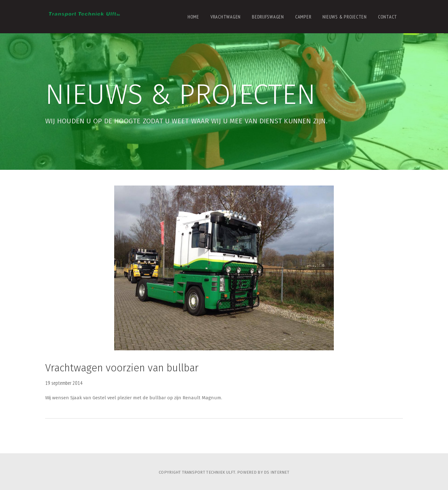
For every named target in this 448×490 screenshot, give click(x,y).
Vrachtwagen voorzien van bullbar (122, 368)
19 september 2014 (64, 383)
